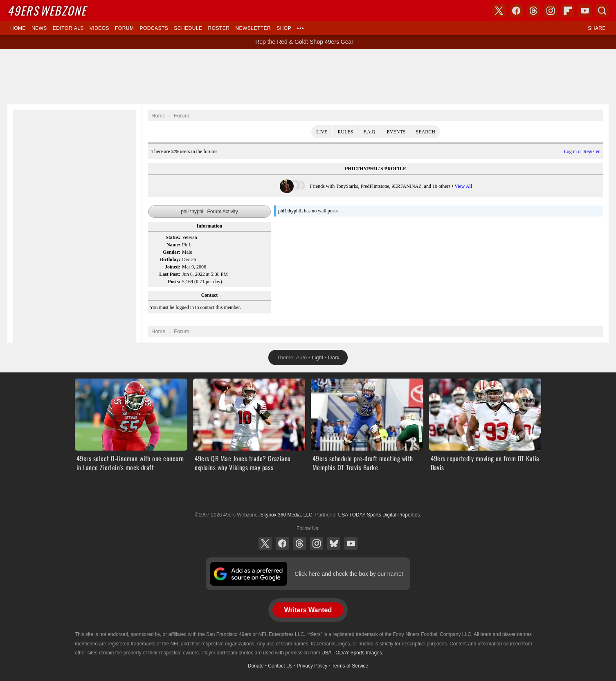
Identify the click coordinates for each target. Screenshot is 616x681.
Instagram (317, 543)
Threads (299, 543)
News (39, 28)
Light (317, 357)
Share (597, 28)
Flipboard (568, 11)
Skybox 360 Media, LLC (286, 515)
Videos (99, 28)
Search (426, 132)
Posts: (174, 282)
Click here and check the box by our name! (349, 574)
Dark (334, 357)
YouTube (351, 543)
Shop (284, 28)
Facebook (282, 543)
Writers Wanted (308, 610)
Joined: (173, 267)
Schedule (188, 28)
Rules (345, 132)
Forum (124, 28)
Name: (173, 245)
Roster (219, 28)
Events (396, 132)
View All (463, 186)
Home (18, 28)
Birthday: (170, 259)
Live (322, 132)
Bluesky (334, 543)
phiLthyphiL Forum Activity (209, 212)
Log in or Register (582, 151)
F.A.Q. (370, 132)
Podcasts (154, 28)
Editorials (68, 28)
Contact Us (280, 666)
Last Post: (170, 274)
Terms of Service (350, 666)
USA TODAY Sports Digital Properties (308, 495)
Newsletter (253, 28)
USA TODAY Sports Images (352, 653)
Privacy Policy (312, 666)
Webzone (47, 10)
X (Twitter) (265, 543)
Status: (173, 237)
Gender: (172, 252)
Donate (256, 666)
